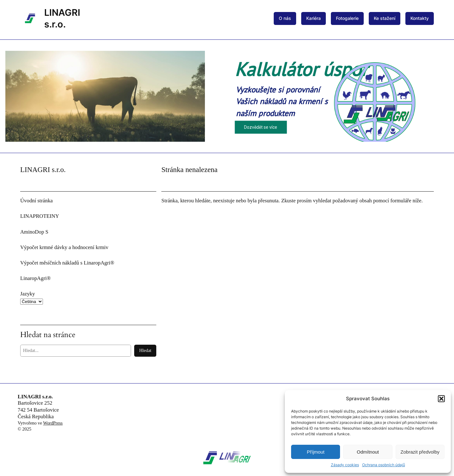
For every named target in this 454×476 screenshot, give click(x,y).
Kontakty (420, 18)
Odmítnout (368, 452)
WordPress (53, 423)
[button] (441, 399)
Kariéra (314, 18)
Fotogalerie (347, 18)
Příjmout (316, 452)
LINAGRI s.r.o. (35, 397)
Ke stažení (385, 18)
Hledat (145, 350)
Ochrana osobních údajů (384, 465)
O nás (285, 18)
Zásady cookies (345, 465)
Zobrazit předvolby (420, 452)
